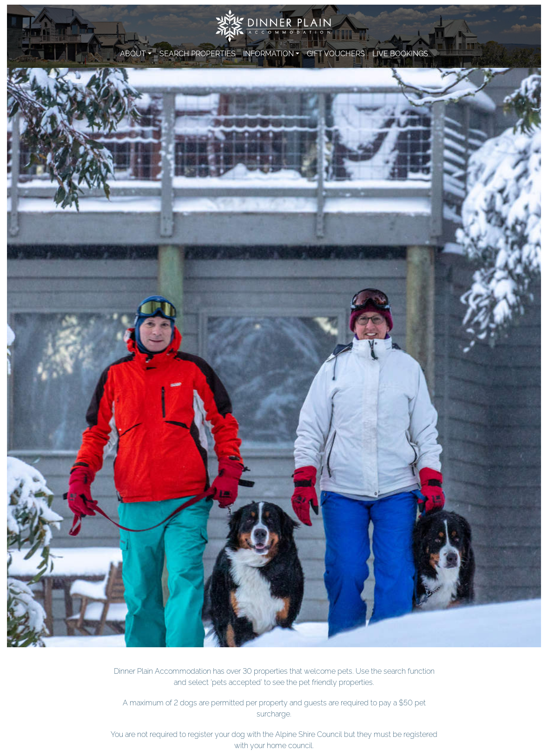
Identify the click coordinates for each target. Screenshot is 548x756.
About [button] (133, 53)
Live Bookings (400, 53)
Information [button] (268, 53)
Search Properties (198, 53)
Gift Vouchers (336, 53)
